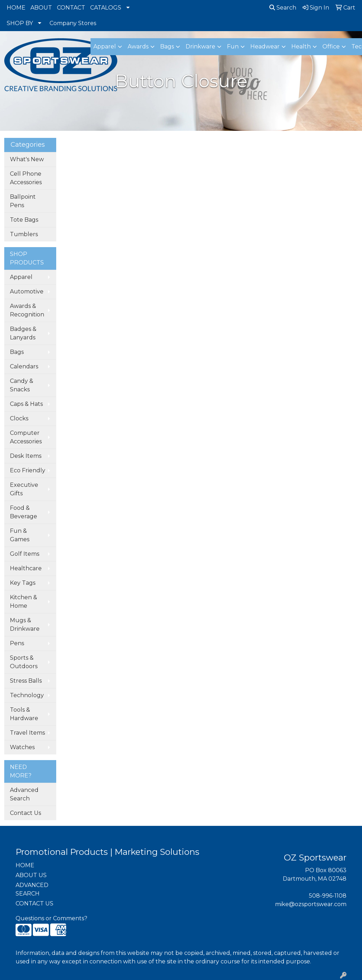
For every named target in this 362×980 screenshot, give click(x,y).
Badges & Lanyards (23, 333)
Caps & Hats (26, 404)
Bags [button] (167, 46)
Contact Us (25, 813)
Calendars (24, 366)
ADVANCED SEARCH (32, 889)
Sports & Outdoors (24, 662)
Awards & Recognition (27, 310)
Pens (17, 643)
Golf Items (25, 554)
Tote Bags (24, 220)
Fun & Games (20, 535)
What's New (27, 159)
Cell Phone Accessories (26, 178)
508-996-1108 (328, 896)
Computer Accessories (26, 437)
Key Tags (23, 583)
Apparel (21, 277)
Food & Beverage (24, 512)
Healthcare (26, 568)
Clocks (19, 418)
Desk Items (26, 456)
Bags (17, 352)
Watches (22, 747)
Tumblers (24, 234)
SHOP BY (20, 23)
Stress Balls (26, 681)
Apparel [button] (105, 46)
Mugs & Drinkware (25, 625)
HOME (16, 8)
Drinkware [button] (200, 46)
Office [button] (331, 46)
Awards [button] (138, 46)
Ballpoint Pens (23, 201)
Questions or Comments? (51, 918)
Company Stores (73, 23)
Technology (27, 695)
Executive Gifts (24, 489)
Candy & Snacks (22, 385)
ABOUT (41, 8)
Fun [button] (233, 46)
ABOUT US (31, 875)
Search (283, 8)
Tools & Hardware (24, 714)
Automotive (27, 291)
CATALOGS (106, 8)
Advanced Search (24, 794)
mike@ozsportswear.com (311, 904)
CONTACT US (34, 903)
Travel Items (27, 733)
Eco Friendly (28, 470)
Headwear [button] (265, 46)
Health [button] (301, 46)
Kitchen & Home (24, 602)
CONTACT (71, 8)
